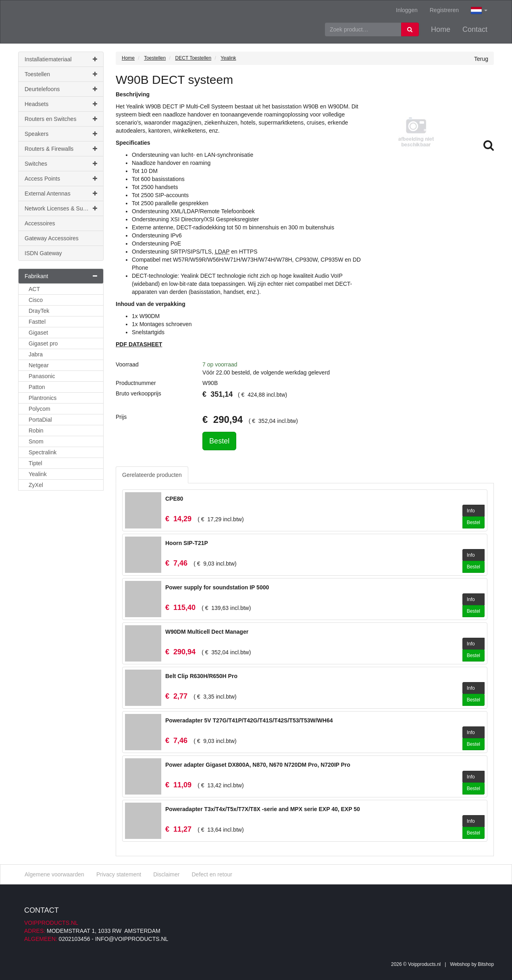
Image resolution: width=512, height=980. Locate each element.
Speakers (61, 134)
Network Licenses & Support (61, 208)
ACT (34, 289)
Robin (36, 431)
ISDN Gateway (43, 253)
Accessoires (40, 223)
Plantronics (43, 398)
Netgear (39, 365)
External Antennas (61, 194)
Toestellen (61, 74)
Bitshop (486, 964)
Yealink (38, 474)
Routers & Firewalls (61, 149)
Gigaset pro (43, 343)
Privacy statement (119, 874)
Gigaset (38, 333)
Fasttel (37, 322)
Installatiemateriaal (61, 59)
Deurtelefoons (61, 89)
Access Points (61, 179)
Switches (61, 164)
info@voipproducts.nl (132, 939)
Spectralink (43, 452)
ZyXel (36, 485)
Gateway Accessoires (52, 238)
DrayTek (39, 311)
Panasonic (42, 376)
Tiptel (35, 463)
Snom (36, 441)
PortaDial (40, 420)
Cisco (36, 300)
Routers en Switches (61, 119)
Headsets (61, 104)
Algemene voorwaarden (54, 874)
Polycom (40, 409)
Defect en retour (212, 874)
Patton (37, 387)
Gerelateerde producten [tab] (152, 475)
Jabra (36, 354)
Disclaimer (166, 874)
